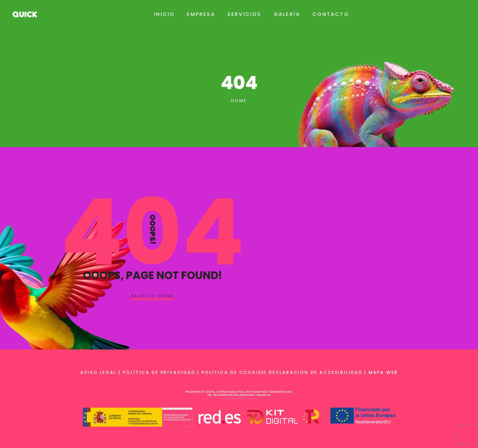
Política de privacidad (159, 372)
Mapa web (383, 372)
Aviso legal (98, 372)
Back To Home (153, 296)
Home (239, 101)
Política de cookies (233, 372)
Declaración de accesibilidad (315, 372)
